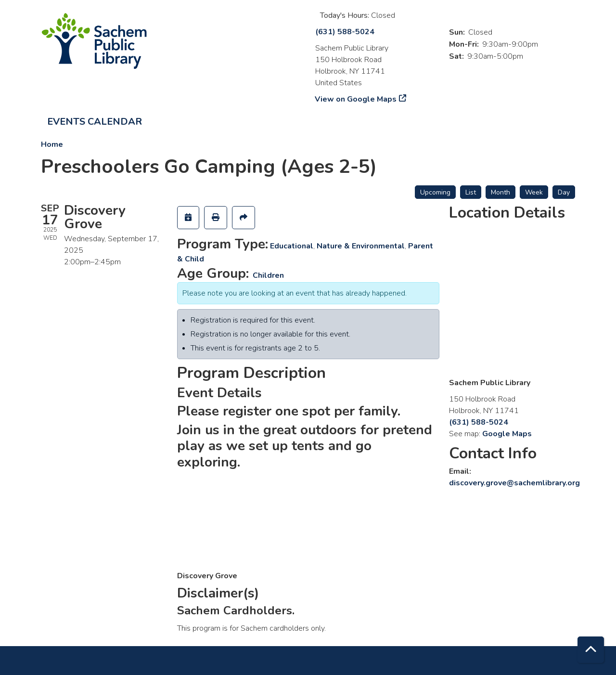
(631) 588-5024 (345, 32)
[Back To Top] (591, 650)
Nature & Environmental (361, 246)
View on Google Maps (356, 99)
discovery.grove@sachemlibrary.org (514, 483)
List (471, 192)
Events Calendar (95, 122)
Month (500, 192)
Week (534, 192)
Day (564, 192)
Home (52, 144)
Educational (292, 246)
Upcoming (435, 192)
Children (268, 275)
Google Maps (507, 434)
